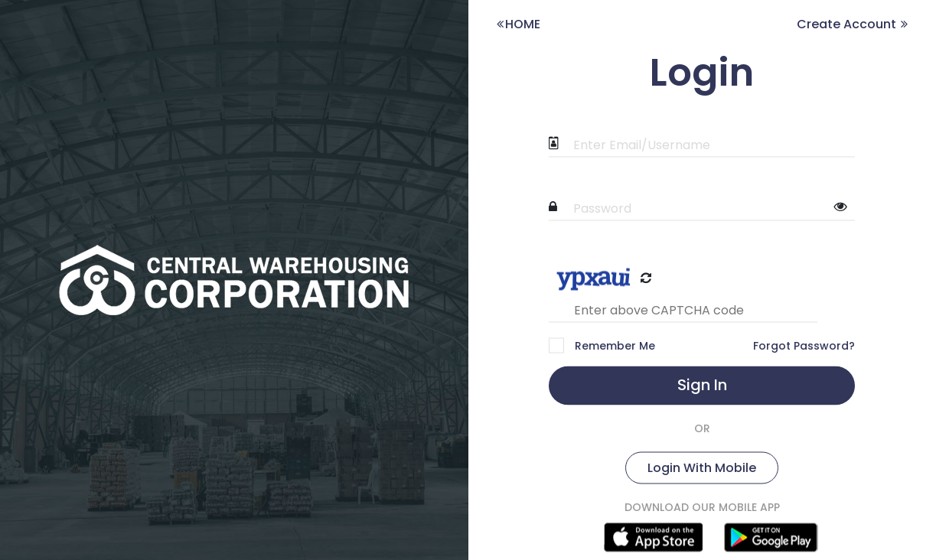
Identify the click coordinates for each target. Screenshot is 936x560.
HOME (518, 24)
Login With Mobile (702, 468)
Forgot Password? (804, 346)
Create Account (853, 24)
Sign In (702, 385)
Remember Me (613, 346)
